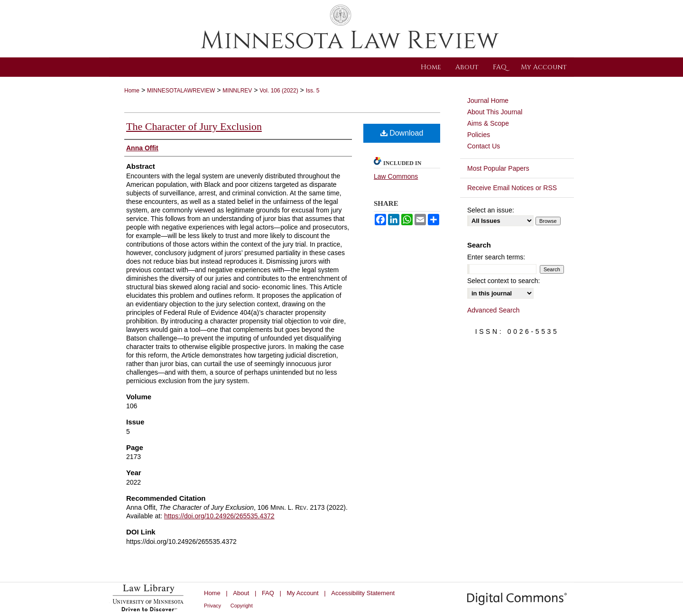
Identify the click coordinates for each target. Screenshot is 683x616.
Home (132, 91)
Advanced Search (494, 310)
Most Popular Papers (498, 168)
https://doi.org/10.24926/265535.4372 (219, 516)
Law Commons (396, 176)
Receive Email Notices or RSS (512, 188)
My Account (303, 593)
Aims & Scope (488, 123)
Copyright (242, 606)
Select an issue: (491, 210)
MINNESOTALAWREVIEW (181, 91)
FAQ (268, 593)
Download (402, 133)
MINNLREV (237, 91)
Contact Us (484, 146)
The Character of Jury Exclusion (194, 126)
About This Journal (495, 112)
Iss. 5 (313, 91)
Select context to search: (503, 281)
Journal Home (488, 101)
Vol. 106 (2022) (279, 91)
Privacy (212, 606)
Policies (479, 135)
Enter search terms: (496, 257)
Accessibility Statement (363, 593)
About (241, 593)
